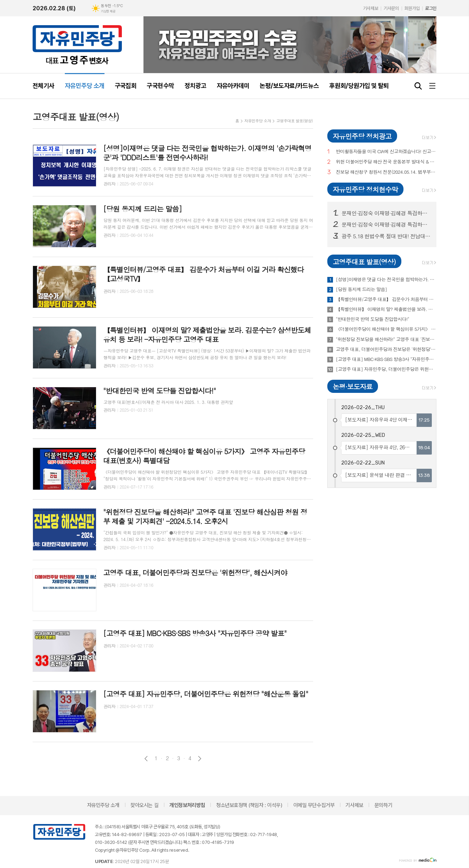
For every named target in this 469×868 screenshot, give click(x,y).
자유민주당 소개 (258, 121)
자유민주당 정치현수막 (365, 189)
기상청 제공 (108, 11)
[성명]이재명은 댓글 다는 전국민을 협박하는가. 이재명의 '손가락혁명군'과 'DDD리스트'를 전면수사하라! (386, 279)
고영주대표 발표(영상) (295, 121)
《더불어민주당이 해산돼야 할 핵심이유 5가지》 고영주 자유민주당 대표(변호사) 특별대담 (386, 329)
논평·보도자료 (352, 386)
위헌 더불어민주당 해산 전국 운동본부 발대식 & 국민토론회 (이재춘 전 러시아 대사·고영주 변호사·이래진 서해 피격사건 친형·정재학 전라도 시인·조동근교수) (386, 162)
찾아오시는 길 (144, 805)
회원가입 (412, 8)
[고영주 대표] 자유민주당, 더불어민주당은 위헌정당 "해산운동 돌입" (386, 369)
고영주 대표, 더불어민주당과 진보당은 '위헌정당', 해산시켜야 (386, 349)
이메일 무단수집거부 (314, 805)
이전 (146, 759)
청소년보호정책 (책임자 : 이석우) (249, 805)
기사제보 (371, 8)
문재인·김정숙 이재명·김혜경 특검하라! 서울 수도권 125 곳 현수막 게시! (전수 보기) (386, 224)
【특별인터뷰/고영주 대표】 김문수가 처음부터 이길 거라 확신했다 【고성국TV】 (386, 299)
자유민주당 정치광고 (362, 136)
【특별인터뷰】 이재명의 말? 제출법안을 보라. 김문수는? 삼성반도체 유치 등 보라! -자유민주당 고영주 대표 (386, 309)
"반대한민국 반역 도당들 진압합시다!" (372, 319)
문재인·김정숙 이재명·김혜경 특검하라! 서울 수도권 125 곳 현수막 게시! (386, 213)
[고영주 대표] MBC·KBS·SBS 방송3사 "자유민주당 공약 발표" (386, 359)
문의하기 (383, 805)
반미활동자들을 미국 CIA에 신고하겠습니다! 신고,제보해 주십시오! (386, 152)
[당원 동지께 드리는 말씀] (361, 289)
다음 (200, 759)
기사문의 (391, 8)
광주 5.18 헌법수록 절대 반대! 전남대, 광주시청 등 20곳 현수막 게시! (386, 236)
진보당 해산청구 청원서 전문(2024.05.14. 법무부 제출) (386, 172)
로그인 (431, 8)
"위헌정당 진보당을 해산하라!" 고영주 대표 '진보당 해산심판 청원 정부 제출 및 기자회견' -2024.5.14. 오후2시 (386, 339)
